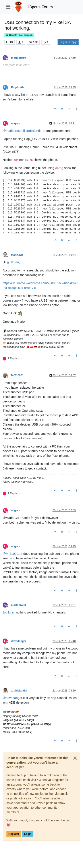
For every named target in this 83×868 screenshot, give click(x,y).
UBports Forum (40, 7)
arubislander (19, 691)
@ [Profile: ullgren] (13, 262)
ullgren (16, 124)
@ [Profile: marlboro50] (12, 131)
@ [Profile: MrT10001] (11, 554)
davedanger (19, 641)
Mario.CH (17, 255)
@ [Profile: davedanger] (12, 698)
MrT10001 (17, 375)
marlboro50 (18, 58)
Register (14, 834)
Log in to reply (68, 42)
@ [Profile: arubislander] (32, 131)
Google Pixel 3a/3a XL (19, 35)
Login (28, 834)
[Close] (75, 758)
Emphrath (17, 87)
